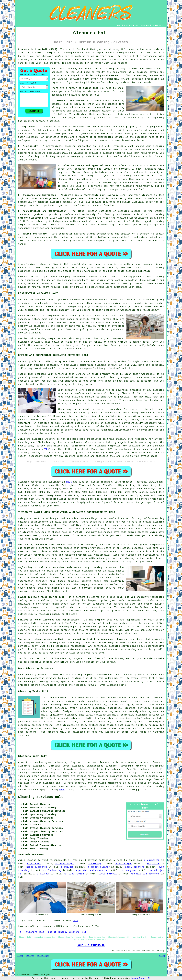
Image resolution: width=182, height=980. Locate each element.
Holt (69, 482)
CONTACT (145, 25)
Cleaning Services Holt (41, 797)
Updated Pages (43, 956)
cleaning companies (110, 776)
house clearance (37, 867)
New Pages (30, 956)
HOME (119, 25)
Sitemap (20, 956)
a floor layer (65, 864)
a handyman (129, 870)
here (62, 790)
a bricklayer (124, 864)
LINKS (127, 25)
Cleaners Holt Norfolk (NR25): (38, 49)
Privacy (162, 956)
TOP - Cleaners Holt (31, 932)
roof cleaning (52, 870)
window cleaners (134, 867)
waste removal (108, 874)
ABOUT (136, 25)
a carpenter (152, 860)
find (29, 762)
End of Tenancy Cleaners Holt (67, 932)
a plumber (43, 874)
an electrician (74, 874)
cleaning (108, 69)
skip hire (153, 864)
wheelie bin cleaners (145, 874)
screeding (95, 864)
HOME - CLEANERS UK (91, 945)
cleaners (142, 60)
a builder (67, 867)
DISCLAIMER (157, 25)
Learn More (138, 978)
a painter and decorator (91, 870)
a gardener (34, 864)
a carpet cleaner (99, 867)
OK (149, 978)
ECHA (46, 449)
